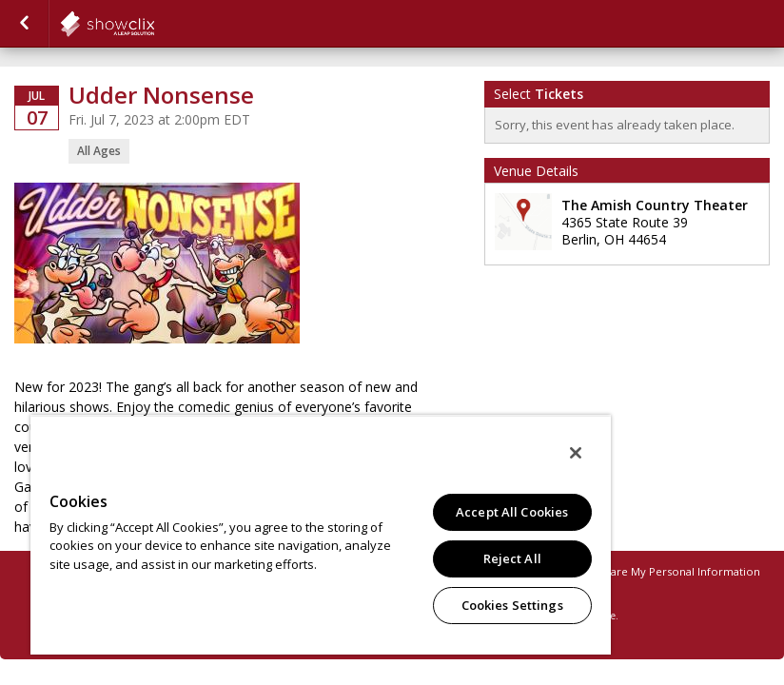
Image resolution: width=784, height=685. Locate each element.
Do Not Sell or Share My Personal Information (640, 571)
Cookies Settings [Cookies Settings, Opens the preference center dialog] (512, 605)
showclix (154, 24)
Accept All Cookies (512, 512)
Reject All (512, 558)
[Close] (576, 453)
